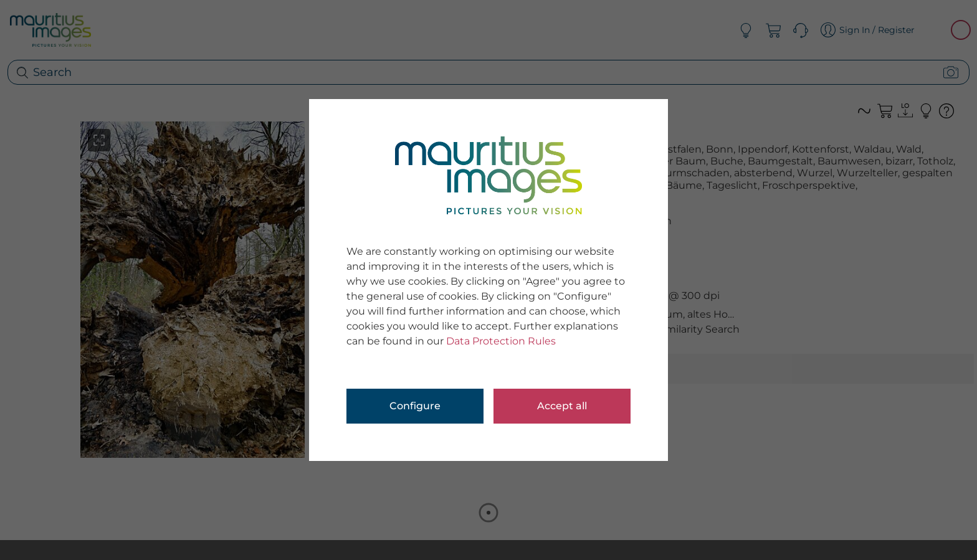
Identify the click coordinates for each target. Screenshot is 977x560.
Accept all (562, 406)
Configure (415, 406)
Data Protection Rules (501, 341)
